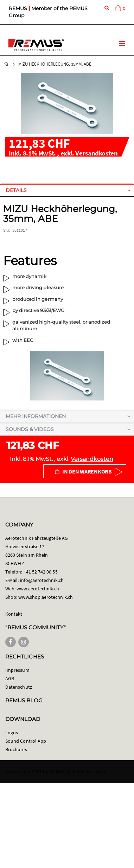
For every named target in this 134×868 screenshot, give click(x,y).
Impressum (17, 670)
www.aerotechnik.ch (38, 589)
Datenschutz (19, 687)
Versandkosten (96, 153)
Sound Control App (26, 741)
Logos (12, 733)
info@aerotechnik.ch (42, 580)
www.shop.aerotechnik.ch (46, 597)
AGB (10, 678)
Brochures (16, 749)
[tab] (67, 190)
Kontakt (14, 614)
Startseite (6, 64)
